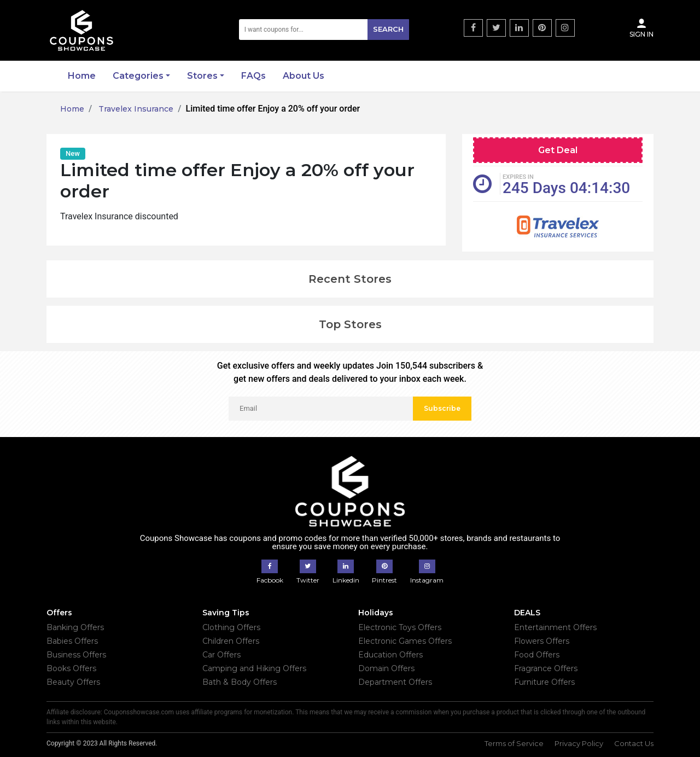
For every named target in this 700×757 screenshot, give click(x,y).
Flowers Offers (542, 641)
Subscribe (442, 408)
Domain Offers (386, 668)
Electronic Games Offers (405, 641)
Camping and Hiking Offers (254, 668)
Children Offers (231, 641)
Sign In (641, 28)
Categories (138, 76)
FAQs (253, 76)
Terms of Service (514, 743)
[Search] (324, 30)
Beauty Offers (73, 682)
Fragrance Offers (546, 668)
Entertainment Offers (555, 627)
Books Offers (71, 668)
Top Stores (350, 324)
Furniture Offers (544, 682)
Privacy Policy (579, 743)
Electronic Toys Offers (400, 627)
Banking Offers (75, 627)
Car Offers (221, 655)
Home (82, 76)
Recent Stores (350, 279)
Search (388, 29)
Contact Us (634, 743)
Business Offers (76, 655)
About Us (304, 76)
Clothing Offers (231, 627)
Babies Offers (72, 641)
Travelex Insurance (135, 109)
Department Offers (395, 682)
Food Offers (537, 655)
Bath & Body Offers (240, 682)
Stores (202, 76)
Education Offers (390, 655)
